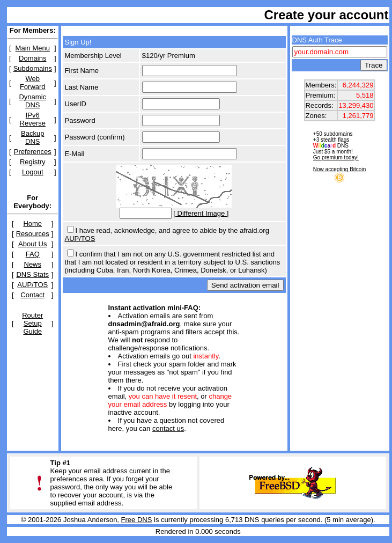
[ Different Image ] (201, 213)
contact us (168, 428)
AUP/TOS (32, 285)
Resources (33, 234)
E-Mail (75, 154)
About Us (32, 244)
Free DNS (137, 520)
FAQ (33, 254)
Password (80, 120)
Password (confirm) (95, 137)
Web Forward (33, 83)
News (33, 264)
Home (32, 223)
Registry (33, 162)
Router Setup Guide (32, 323)
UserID (76, 104)
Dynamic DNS (32, 101)
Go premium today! (336, 157)
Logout (33, 172)
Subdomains (33, 68)
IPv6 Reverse (33, 119)
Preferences (33, 152)
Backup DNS (32, 137)
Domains (32, 58)
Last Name (82, 87)
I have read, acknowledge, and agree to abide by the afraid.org (172, 230)
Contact (32, 295)
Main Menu (33, 48)
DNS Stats (32, 274)
